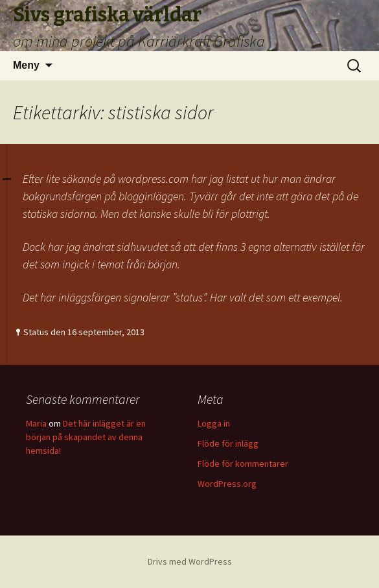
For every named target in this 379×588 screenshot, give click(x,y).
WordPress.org (227, 484)
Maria (36, 423)
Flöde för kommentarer (243, 464)
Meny (26, 65)
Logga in (214, 423)
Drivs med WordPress (190, 561)
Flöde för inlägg (228, 443)
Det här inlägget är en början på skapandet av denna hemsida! (86, 437)
